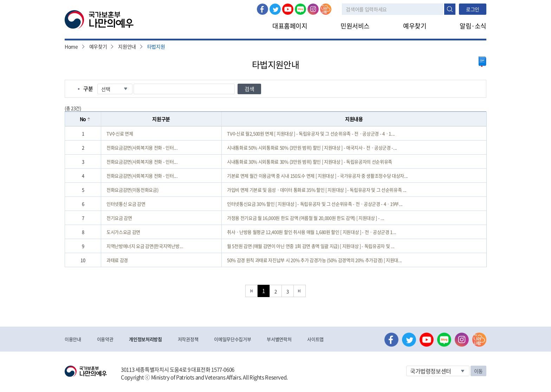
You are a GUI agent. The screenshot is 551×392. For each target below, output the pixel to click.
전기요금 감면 (119, 218)
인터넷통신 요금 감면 (126, 204)
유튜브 (288, 9)
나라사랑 (326, 9)
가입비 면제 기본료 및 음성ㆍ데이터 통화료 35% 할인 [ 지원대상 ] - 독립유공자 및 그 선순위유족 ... (317, 190)
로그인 (148, 4)
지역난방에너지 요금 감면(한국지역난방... (145, 246)
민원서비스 (355, 26)
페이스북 (262, 9)
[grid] (276, 197)
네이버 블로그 (300, 9)
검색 (450, 9)
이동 (478, 371)
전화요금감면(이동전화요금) (132, 190)
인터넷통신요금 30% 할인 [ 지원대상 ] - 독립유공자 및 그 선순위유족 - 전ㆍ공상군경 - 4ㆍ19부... (315, 204)
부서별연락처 (279, 339)
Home (71, 46)
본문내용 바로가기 (0, 0)
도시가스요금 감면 (123, 232)
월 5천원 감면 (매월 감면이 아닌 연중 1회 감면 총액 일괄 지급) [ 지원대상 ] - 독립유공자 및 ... (311, 246)
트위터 (275, 9)
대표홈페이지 (290, 26)
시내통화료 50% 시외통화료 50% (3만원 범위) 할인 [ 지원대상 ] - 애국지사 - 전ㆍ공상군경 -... (312, 147)
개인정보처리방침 (145, 339)
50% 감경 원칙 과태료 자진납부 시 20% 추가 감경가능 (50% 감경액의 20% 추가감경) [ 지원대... (315, 260)
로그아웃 (173, 4)
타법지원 (156, 46)
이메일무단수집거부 (232, 339)
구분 (88, 89)
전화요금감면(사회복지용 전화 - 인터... (142, 147)
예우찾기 (415, 26)
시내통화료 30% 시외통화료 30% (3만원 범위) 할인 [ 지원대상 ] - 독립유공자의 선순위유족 (310, 162)
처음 (251, 291)
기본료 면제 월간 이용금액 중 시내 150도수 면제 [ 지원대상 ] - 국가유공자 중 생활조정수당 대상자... (317, 176)
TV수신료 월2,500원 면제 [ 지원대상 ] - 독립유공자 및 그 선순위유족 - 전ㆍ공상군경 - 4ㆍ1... (311, 133)
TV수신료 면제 (120, 133)
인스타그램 (313, 9)
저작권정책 (188, 339)
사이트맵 (315, 339)
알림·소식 (473, 26)
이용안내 (73, 339)
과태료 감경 (117, 260)
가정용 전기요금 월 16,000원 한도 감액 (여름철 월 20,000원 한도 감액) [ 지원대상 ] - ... (306, 218)
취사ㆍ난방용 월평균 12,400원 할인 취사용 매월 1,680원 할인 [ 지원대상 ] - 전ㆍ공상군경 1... (312, 232)
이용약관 (105, 339)
